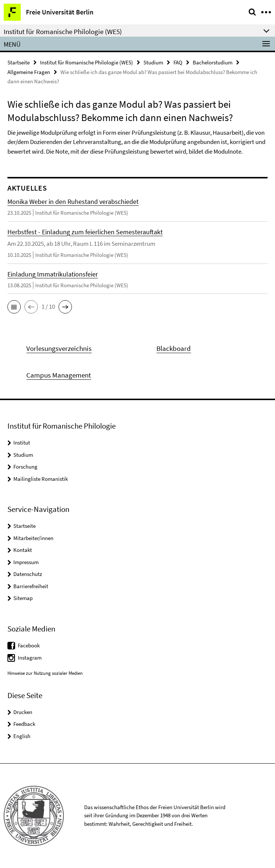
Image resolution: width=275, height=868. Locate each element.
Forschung (25, 467)
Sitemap (23, 598)
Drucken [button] (23, 712)
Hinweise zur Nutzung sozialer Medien (45, 673)
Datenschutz (28, 574)
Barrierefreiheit (31, 586)
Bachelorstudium (213, 62)
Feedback (24, 724)
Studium (153, 62)
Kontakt (23, 550)
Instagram (30, 658)
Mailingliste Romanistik (41, 479)
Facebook (29, 645)
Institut (22, 443)
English (22, 736)
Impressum (26, 562)
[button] (14, 307)
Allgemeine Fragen (29, 72)
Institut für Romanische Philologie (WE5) (87, 62)
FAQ (178, 62)
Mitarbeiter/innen (33, 538)
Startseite (19, 62)
